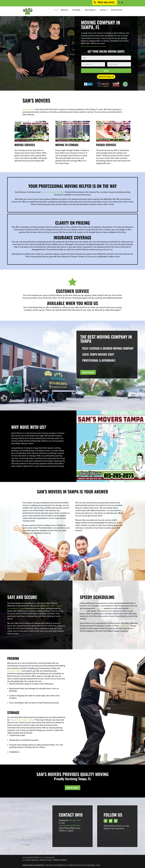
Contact (103, 10)
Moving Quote (117, 10)
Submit (106, 71)
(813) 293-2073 (106, 2)
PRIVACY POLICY (46, 860)
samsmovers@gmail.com (70, 825)
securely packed (14, 671)
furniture (99, 608)
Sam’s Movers (28, 109)
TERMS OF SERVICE (60, 860)
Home (56, 10)
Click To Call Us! (88, 372)
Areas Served (90, 10)
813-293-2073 (75, 820)
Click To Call (105, 77)
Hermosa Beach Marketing (33, 865)
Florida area (125, 626)
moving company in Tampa (52, 192)
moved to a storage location (22, 720)
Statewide (76, 10)
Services (64, 10)
